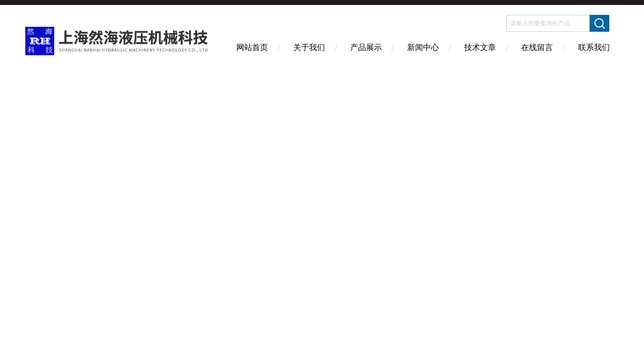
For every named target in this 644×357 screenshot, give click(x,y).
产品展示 (366, 47)
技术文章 (480, 47)
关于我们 (309, 47)
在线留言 (537, 47)
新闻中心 (423, 47)
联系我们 (594, 47)
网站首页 (252, 47)
